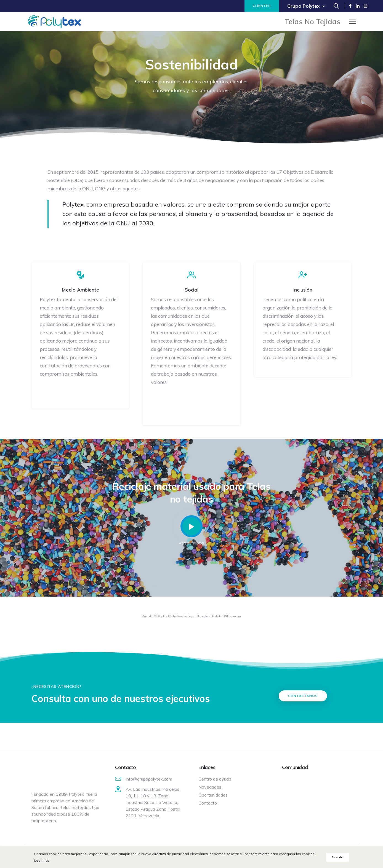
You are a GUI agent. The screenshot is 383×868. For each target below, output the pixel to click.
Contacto (208, 803)
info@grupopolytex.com (149, 779)
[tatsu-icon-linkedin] (358, 6)
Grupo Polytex (303, 6)
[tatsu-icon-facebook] (350, 6)
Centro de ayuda (215, 779)
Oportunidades (213, 795)
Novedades (210, 787)
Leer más (42, 860)
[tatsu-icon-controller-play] (191, 526)
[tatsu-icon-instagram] (366, 6)
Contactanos (303, 695)
